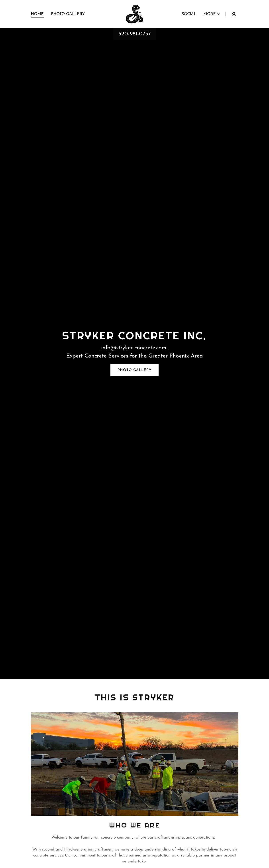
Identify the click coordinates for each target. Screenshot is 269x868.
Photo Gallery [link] (68, 14)
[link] (134, 14)
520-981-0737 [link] (135, 34)
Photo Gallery (134, 370)
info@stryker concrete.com (135, 348)
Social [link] (189, 14)
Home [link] (37, 14)
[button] (212, 14)
